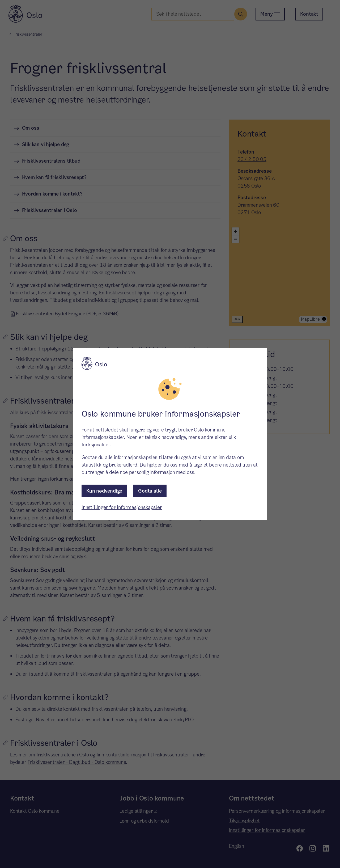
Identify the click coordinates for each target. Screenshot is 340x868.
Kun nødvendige (104, 491)
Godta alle (150, 491)
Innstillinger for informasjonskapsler (122, 507)
